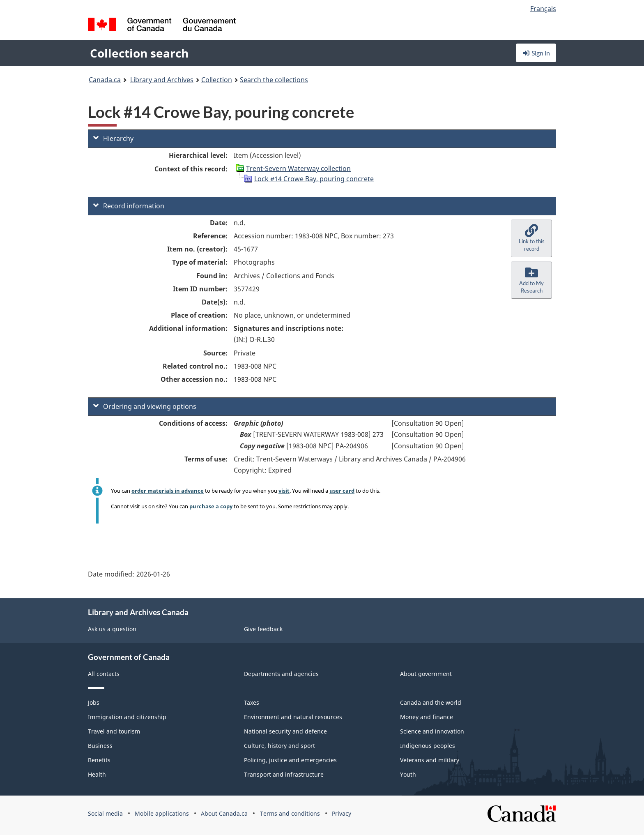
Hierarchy (113, 138)
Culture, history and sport (279, 746)
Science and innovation (432, 731)
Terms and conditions (290, 813)
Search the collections (274, 80)
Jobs (94, 702)
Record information (129, 206)
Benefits (99, 760)
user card (342, 491)
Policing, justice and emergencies (290, 760)
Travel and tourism (114, 731)
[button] (531, 238)
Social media (105, 813)
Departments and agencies (281, 674)
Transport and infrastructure (284, 774)
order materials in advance (168, 491)
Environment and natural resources (293, 717)
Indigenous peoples (428, 746)
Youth (408, 774)
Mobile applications (162, 813)
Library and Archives (162, 80)
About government (426, 674)
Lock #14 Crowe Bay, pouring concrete (314, 179)
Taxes (252, 702)
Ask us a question (112, 629)
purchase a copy (211, 506)
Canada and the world (431, 702)
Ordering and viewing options (145, 406)
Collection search (139, 53)
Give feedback (263, 629)
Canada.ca (105, 80)
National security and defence (285, 731)
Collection (217, 80)
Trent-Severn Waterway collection (298, 168)
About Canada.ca (224, 813)
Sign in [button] (536, 53)
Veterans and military (430, 760)
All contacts (104, 674)
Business (100, 746)
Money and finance (427, 717)
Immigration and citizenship (127, 717)
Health (97, 774)
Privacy (342, 813)
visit (284, 491)
